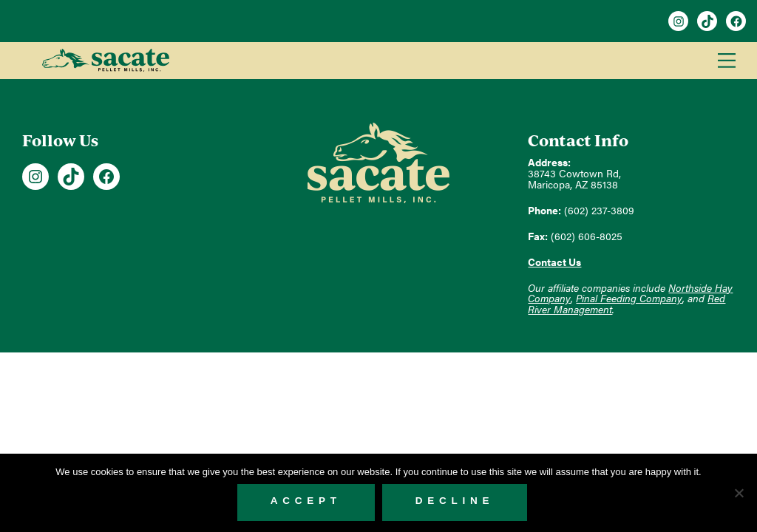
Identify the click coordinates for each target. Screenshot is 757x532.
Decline (455, 501)
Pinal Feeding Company (629, 298)
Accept (306, 501)
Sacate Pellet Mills (105, 61)
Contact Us (554, 262)
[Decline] (739, 493)
